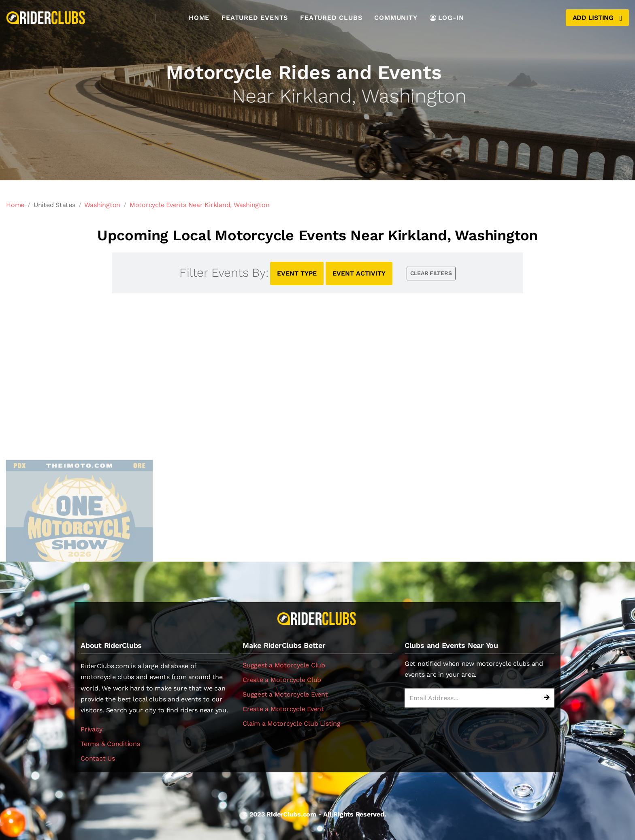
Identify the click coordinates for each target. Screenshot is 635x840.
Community (396, 18)
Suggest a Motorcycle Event (285, 694)
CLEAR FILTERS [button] (431, 273)
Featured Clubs (331, 18)
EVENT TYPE (297, 273)
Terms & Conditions (110, 744)
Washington (102, 205)
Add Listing (597, 18)
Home (199, 18)
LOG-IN (447, 18)
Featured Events (255, 18)
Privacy (91, 729)
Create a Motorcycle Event (283, 709)
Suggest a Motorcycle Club (284, 665)
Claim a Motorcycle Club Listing (292, 724)
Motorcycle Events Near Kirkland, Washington (200, 205)
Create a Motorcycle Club (282, 680)
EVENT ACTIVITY (359, 273)
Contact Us (98, 758)
